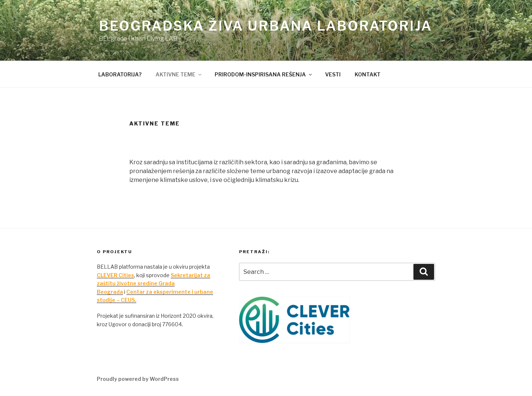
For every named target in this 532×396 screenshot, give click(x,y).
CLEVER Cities (115, 275)
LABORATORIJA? (120, 74)
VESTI (333, 74)
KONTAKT (368, 74)
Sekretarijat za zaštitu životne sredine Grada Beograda (154, 283)
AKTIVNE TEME (179, 74)
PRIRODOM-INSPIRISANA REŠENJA (264, 74)
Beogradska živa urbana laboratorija (266, 26)
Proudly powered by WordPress (138, 379)
